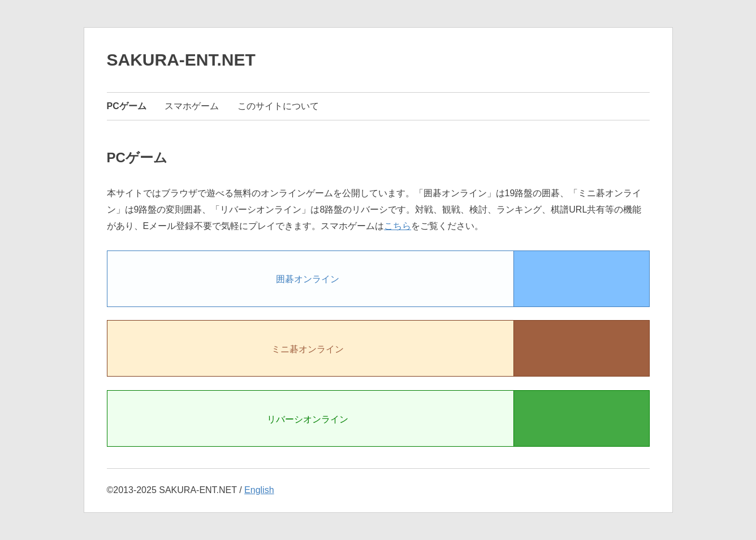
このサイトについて (278, 106)
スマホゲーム (192, 106)
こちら (398, 226)
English (259, 490)
